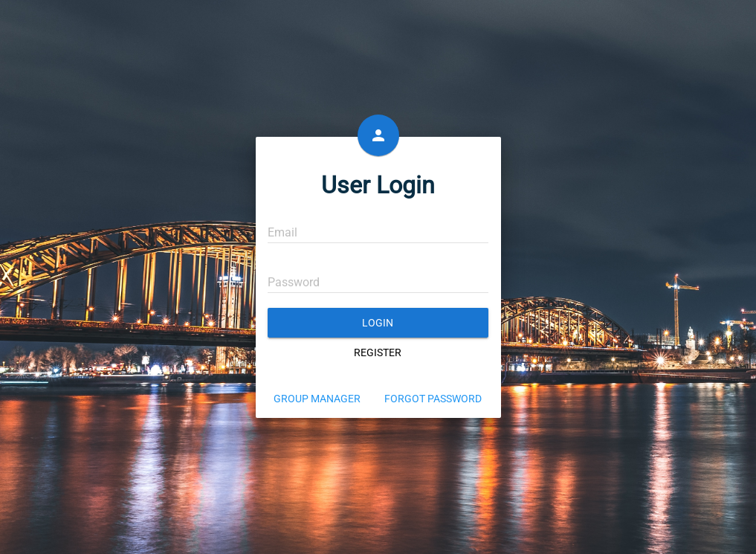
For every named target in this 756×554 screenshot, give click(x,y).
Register (378, 352)
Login (378, 323)
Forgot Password (433, 399)
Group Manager (317, 399)
